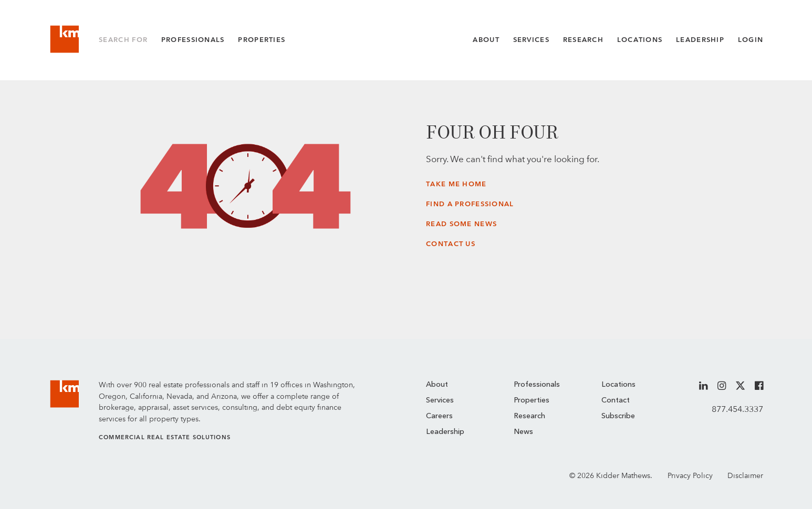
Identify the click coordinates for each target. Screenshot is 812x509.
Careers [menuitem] (439, 416)
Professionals (193, 40)
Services (531, 40)
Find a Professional (470, 204)
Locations (640, 40)
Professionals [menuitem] (537, 385)
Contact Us (451, 244)
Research (583, 40)
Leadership (700, 40)
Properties (262, 40)
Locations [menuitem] (618, 385)
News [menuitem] (523, 432)
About (486, 40)
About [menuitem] (437, 385)
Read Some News (461, 224)
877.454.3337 (737, 409)
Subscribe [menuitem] (618, 416)
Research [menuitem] (529, 416)
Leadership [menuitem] (445, 432)
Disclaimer (745, 475)
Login (751, 40)
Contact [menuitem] (616, 400)
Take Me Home (456, 184)
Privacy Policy (690, 475)
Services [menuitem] (440, 400)
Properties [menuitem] (532, 400)
